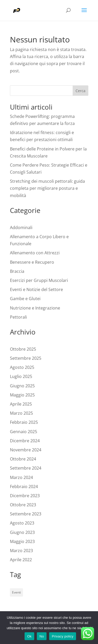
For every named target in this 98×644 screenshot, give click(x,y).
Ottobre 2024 (23, 459)
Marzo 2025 (21, 413)
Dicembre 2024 (25, 441)
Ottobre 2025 (23, 349)
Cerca (80, 91)
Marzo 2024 (21, 477)
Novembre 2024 (26, 450)
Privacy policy (63, 636)
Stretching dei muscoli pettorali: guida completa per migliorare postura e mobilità (47, 188)
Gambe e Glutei (25, 299)
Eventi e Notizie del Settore (36, 289)
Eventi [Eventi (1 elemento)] (16, 592)
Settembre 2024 (26, 468)
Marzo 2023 (21, 551)
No (42, 636)
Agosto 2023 (22, 523)
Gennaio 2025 (24, 432)
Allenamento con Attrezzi (35, 253)
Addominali (21, 228)
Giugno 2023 (22, 532)
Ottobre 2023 (23, 505)
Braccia (17, 271)
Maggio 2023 (22, 541)
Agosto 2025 (22, 367)
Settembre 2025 (26, 358)
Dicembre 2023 (25, 496)
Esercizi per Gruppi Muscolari (39, 280)
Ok (29, 636)
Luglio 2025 (21, 376)
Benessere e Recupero (32, 262)
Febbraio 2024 (24, 487)
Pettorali (18, 317)
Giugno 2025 (22, 386)
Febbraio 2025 (24, 422)
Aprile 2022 (21, 560)
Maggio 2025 (22, 395)
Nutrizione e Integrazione (35, 308)
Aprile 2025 (21, 404)
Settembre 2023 (26, 514)
